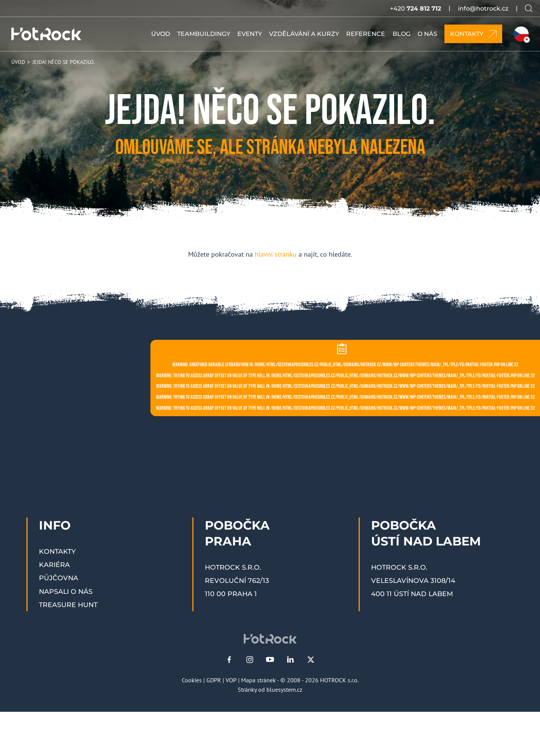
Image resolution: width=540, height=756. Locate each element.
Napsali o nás (66, 591)
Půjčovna (59, 578)
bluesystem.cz (284, 689)
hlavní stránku (276, 254)
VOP (231, 680)
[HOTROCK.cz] (46, 34)
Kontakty (57, 551)
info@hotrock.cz (483, 9)
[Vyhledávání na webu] (529, 8)
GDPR (214, 680)
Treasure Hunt (68, 605)
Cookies (192, 680)
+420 (415, 9)
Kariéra (54, 565)
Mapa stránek (258, 680)
